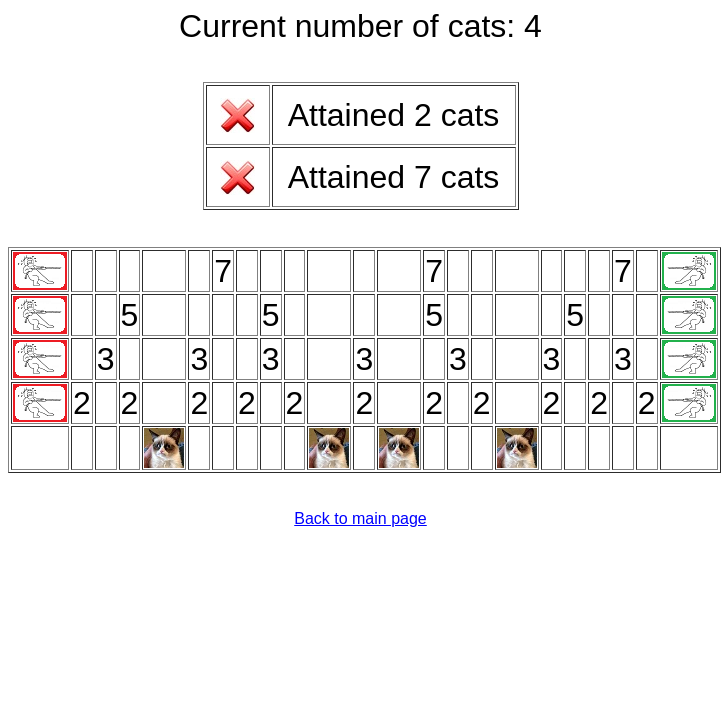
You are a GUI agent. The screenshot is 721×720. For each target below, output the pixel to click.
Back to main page (360, 518)
